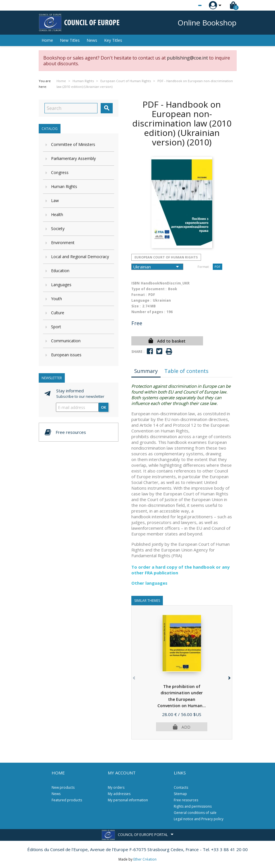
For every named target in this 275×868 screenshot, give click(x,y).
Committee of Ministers (73, 144)
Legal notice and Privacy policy (199, 819)
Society (58, 229)
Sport (56, 327)
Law (55, 200)
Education (60, 271)
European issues (66, 355)
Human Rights (64, 186)
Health (57, 214)
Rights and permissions (193, 806)
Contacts (181, 787)
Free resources (186, 800)
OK (104, 407)
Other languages (149, 583)
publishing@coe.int (187, 58)
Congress (60, 172)
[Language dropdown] (189, 5)
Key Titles (113, 40)
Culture (58, 313)
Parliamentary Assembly (73, 158)
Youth (56, 299)
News (92, 40)
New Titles (70, 40)
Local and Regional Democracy (80, 257)
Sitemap (180, 794)
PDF (218, 267)
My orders (116, 787)
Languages (61, 285)
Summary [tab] (146, 371)
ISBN (135, 283)
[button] (229, 677)
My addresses (119, 794)
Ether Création (145, 859)
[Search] (71, 108)
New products (63, 787)
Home (47, 40)
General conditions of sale (195, 813)
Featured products (67, 800)
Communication (66, 341)
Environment (63, 243)
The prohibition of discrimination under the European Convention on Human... (182, 699)
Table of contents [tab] (186, 371)
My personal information (128, 800)
